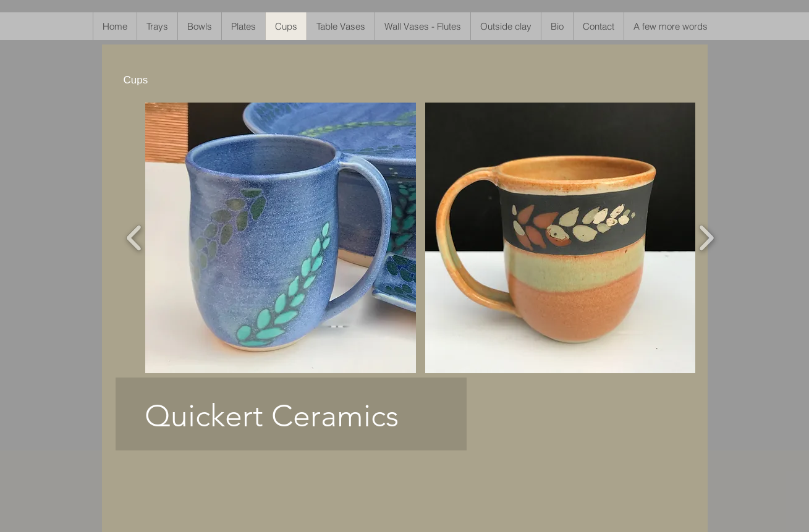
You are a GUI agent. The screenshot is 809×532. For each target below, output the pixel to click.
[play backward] (134, 238)
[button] (281, 238)
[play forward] (706, 238)
